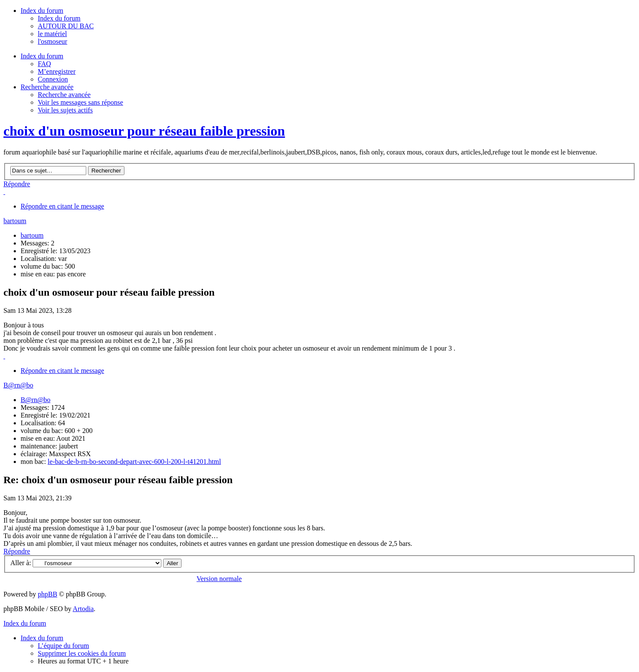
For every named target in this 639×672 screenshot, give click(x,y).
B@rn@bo (18, 385)
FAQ (44, 64)
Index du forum (59, 18)
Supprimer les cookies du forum (82, 653)
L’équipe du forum (63, 646)
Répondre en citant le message (62, 206)
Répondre (17, 184)
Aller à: (21, 563)
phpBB (47, 594)
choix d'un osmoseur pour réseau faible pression (144, 131)
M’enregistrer (57, 71)
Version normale (219, 579)
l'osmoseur (53, 41)
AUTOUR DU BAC (66, 26)
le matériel (52, 34)
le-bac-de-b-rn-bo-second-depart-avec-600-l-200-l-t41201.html (134, 462)
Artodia (83, 609)
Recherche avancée (64, 95)
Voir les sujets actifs (65, 110)
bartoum (15, 221)
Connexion (53, 79)
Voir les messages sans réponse (80, 102)
